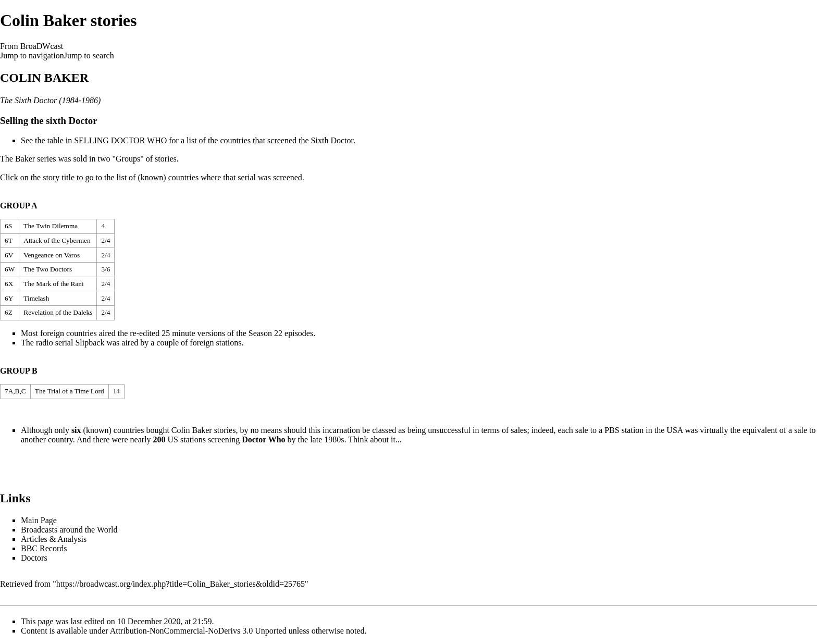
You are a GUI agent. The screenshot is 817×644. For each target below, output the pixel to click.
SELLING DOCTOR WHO (120, 140)
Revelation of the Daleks (58, 312)
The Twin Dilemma (51, 226)
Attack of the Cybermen (57, 240)
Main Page (39, 520)
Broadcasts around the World (69, 530)
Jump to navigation (32, 55)
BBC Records (44, 548)
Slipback (90, 343)
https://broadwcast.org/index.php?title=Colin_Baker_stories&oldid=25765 (181, 584)
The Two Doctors (48, 269)
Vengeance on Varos (52, 255)
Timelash (36, 298)
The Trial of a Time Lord (70, 391)
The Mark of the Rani (53, 284)
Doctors (34, 558)
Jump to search (89, 55)
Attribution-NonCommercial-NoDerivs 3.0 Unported (198, 631)
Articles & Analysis (54, 539)
